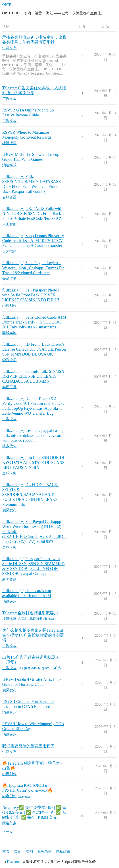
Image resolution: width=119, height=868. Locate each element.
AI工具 (23, 619)
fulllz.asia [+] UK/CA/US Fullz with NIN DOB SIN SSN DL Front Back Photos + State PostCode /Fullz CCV (32, 214)
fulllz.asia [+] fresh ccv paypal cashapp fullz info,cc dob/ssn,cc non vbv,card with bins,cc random (34, 435)
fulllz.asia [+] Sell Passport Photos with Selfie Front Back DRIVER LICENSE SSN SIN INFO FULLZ (31, 295)
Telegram (50, 619)
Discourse (14, 862)
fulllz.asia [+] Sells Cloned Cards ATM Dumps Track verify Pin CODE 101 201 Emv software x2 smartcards (34, 322)
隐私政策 (63, 851)
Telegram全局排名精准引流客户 (30, 613)
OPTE (7, 5)
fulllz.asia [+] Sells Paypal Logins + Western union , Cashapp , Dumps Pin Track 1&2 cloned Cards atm (33, 268)
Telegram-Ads (27, 668)
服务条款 (44, 851)
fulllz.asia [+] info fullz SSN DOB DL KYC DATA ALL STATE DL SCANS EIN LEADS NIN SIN (34, 463)
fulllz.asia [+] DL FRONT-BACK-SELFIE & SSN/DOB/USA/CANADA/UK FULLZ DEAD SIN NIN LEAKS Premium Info (31, 495)
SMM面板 (36, 619)
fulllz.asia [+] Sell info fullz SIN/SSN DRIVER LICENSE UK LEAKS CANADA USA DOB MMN (33, 376)
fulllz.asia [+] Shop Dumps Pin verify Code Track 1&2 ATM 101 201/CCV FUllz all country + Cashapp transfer (33, 241)
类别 (18, 851)
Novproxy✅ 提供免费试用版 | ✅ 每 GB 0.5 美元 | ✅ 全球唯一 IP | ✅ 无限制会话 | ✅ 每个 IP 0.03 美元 (34, 812)
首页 (6, 851)
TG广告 (56, 668)
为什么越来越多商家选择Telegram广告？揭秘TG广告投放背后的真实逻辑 (34, 635)
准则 (29, 851)
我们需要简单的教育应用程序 (28, 746)
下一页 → (10, 832)
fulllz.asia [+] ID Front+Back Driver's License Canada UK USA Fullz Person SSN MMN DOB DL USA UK (34, 349)
